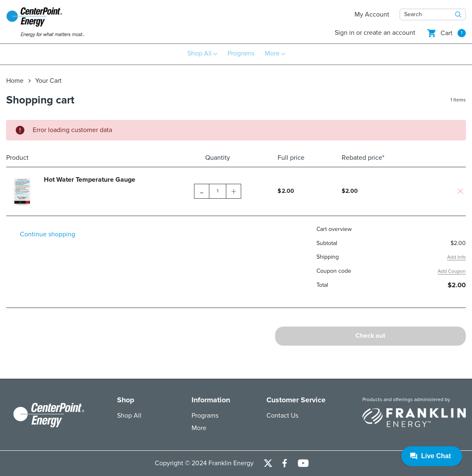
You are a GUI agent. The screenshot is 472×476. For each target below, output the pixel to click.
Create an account (389, 33)
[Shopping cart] (447, 33)
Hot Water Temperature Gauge (90, 179)
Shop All (129, 416)
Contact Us (282, 416)
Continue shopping (48, 234)
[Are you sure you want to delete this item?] (460, 191)
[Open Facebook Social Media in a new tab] (285, 463)
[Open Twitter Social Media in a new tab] (268, 463)
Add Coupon (452, 271)
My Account (372, 14)
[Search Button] (458, 14)
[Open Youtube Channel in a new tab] (303, 463)
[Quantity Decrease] (202, 191)
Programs (205, 416)
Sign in (345, 33)
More (199, 428)
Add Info (456, 257)
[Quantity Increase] (233, 191)
